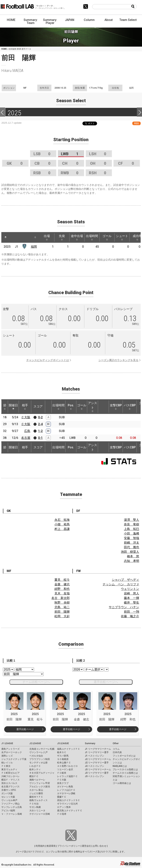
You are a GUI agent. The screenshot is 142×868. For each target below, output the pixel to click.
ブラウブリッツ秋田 (40, 759)
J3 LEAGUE (63, 743)
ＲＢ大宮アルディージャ (42, 773)
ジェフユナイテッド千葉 (14, 759)
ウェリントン (130, 589)
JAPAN (70, 20)
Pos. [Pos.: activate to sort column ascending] (71, 407)
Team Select (128, 20)
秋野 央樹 (62, 603)
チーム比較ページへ (36, 682)
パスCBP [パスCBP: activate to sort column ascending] (130, 407)
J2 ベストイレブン (95, 766)
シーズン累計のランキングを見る (118, 360)
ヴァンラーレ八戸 (38, 752)
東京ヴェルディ (9, 769)
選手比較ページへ (106, 682)
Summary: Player (50, 21)
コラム (116, 749)
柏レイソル (7, 763)
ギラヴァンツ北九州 (67, 804)
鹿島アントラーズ (10, 749)
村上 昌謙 (62, 529)
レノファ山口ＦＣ (66, 790)
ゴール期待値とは (122, 783)
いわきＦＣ (35, 766)
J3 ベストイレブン (95, 776)
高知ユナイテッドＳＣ (69, 800)
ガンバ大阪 (7, 793)
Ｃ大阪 (26, 417)
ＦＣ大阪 (62, 780)
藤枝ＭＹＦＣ (36, 797)
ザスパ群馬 (63, 756)
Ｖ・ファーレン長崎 (12, 814)
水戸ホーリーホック (12, 752)
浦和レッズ (7, 756)
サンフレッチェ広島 (12, 807)
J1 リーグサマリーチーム (98, 749)
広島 (27, 431)
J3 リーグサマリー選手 (97, 773)
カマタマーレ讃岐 (66, 793)
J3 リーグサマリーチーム (98, 769)
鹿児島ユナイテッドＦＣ (70, 811)
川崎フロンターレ (10, 776)
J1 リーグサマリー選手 (97, 752)
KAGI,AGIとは (120, 766)
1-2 (40, 431)
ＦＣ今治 (34, 804)
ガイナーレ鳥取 (65, 787)
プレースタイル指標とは (125, 769)
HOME (11, 20)
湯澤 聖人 (132, 520)
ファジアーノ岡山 (10, 804)
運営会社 (86, 846)
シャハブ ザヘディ (125, 580)
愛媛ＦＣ (62, 797)
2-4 (40, 424)
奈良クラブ (63, 783)
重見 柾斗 (62, 580)
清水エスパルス (9, 783)
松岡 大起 (62, 616)
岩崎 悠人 (132, 593)
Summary (90, 743)
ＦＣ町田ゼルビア (10, 773)
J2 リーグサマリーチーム (98, 759)
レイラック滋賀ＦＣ (67, 776)
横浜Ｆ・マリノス (10, 780)
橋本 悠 (133, 556)
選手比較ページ (25, 729)
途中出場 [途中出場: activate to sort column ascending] (77, 237)
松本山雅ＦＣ (64, 763)
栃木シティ (35, 769)
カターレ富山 (36, 790)
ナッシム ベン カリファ (121, 584)
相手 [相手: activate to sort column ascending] (25, 407)
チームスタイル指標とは (125, 773)
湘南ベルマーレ (37, 780)
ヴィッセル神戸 (9, 800)
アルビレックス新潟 (40, 787)
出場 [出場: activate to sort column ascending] (47, 237)
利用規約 (40, 846)
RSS (136, 123)
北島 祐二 (62, 607)
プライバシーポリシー (69, 846)
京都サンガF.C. (9, 790)
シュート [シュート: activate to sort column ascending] (122, 237)
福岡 (34, 247)
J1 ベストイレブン (95, 756)
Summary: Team (31, 21)
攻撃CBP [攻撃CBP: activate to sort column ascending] (116, 407)
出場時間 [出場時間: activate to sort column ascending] (92, 237)
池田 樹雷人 (130, 552)
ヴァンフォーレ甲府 (40, 783)
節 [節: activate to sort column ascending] (5, 407)
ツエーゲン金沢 (65, 769)
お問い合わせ (100, 846)
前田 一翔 (132, 612)
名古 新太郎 (61, 598)
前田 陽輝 (62, 612)
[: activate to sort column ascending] (13, 237)
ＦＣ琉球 (62, 814)
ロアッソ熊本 (64, 807)
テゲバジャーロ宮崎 (40, 814)
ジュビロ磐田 (36, 793)
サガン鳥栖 (35, 807)
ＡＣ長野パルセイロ (67, 766)
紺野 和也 (62, 589)
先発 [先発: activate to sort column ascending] (62, 237)
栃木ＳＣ (62, 752)
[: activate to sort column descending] (6, 237)
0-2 (40, 417)
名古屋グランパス (10, 787)
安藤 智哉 (132, 538)
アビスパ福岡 (8, 811)
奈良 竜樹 (132, 524)
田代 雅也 (132, 547)
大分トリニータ (37, 811)
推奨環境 (51, 846)
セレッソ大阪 (8, 797)
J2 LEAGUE (35, 743)
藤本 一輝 (132, 598)
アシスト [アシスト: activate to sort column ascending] (93, 407)
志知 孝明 (132, 561)
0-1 (40, 438)
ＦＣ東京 (6, 766)
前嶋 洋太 (132, 543)
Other (116, 743)
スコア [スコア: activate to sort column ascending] (38, 406)
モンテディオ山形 (38, 763)
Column (89, 20)
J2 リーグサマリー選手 (97, 763)
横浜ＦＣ (34, 776)
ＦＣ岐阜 (62, 773)
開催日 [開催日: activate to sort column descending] (13, 407)
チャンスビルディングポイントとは (48, 360)
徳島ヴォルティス (38, 800)
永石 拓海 (62, 520)
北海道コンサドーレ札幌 (42, 749)
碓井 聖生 (132, 603)
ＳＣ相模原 (63, 759)
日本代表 (117, 752)
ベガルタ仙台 (36, 756)
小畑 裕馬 (62, 524)
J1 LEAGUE (7, 743)
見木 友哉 (62, 593)
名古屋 (26, 438)
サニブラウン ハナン (124, 607)
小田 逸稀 (132, 533)
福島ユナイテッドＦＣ (69, 749)
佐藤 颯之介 (130, 616)
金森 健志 (62, 584)
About (109, 20)
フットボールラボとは (124, 756)
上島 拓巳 (132, 529)
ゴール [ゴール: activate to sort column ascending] (107, 237)
